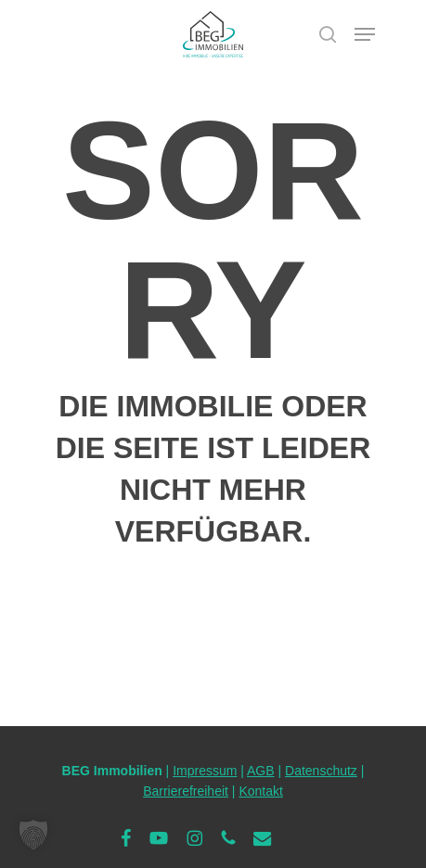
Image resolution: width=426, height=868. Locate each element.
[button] (365, 34)
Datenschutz (321, 771)
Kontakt (260, 791)
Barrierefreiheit (186, 791)
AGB (261, 771)
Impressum (205, 771)
